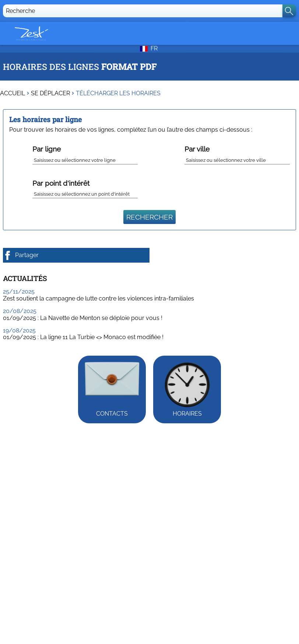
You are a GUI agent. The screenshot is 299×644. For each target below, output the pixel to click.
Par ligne (47, 149)
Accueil (13, 93)
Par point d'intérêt (61, 183)
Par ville (197, 149)
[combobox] (85, 159)
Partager (21, 255)
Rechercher (149, 217)
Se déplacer (50, 93)
